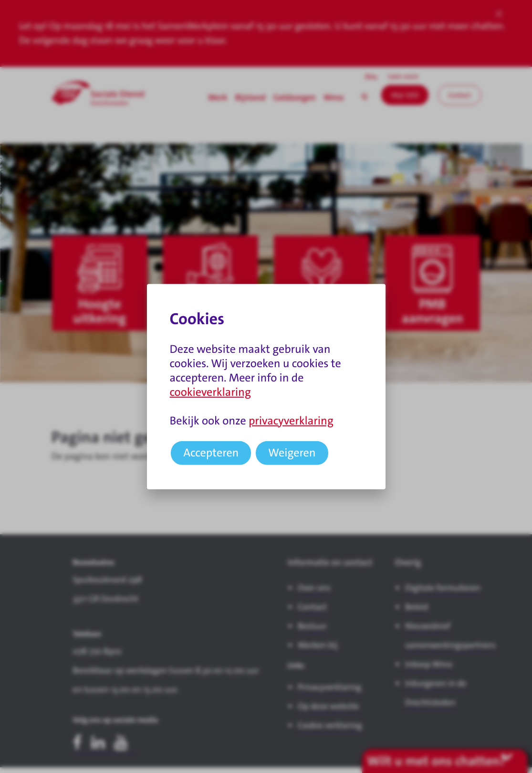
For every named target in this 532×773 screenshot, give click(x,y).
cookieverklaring (210, 392)
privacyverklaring (291, 421)
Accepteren (211, 453)
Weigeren (292, 453)
